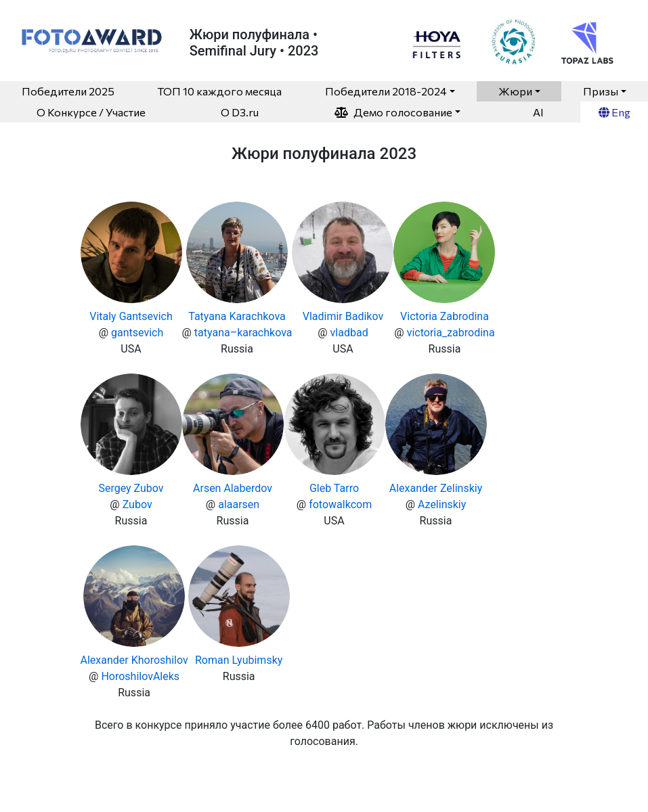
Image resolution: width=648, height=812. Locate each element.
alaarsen (239, 504)
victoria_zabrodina (451, 333)
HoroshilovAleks (140, 676)
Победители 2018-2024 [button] (386, 91)
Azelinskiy (442, 504)
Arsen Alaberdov (233, 488)
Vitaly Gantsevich (131, 316)
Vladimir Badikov (343, 316)
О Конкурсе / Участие (91, 112)
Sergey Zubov (131, 488)
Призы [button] (601, 91)
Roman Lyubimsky (239, 660)
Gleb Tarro (334, 488)
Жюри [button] (515, 91)
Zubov (137, 504)
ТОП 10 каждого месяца (219, 91)
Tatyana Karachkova (237, 316)
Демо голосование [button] (393, 112)
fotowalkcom (340, 504)
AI (538, 112)
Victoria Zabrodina (445, 316)
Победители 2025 (68, 91)
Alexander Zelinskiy (436, 488)
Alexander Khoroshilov (134, 660)
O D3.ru (240, 112)
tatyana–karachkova (243, 333)
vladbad (349, 333)
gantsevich (137, 333)
